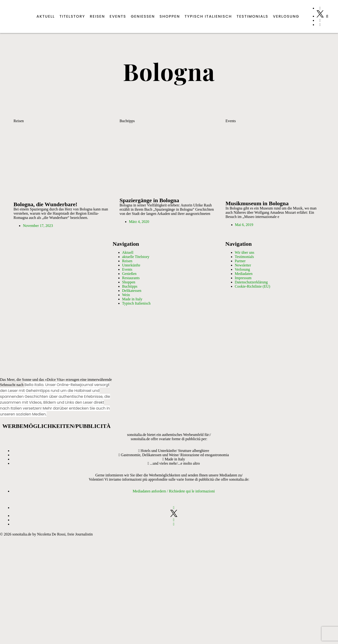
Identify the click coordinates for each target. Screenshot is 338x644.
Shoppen (170, 16)
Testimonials (253, 16)
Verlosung (286, 16)
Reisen (97, 16)
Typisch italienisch (208, 16)
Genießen (143, 16)
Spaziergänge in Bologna (149, 200)
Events (118, 16)
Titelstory (72, 16)
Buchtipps (127, 121)
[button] (327, 16)
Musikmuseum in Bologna (257, 203)
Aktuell (46, 16)
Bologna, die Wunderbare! (45, 204)
